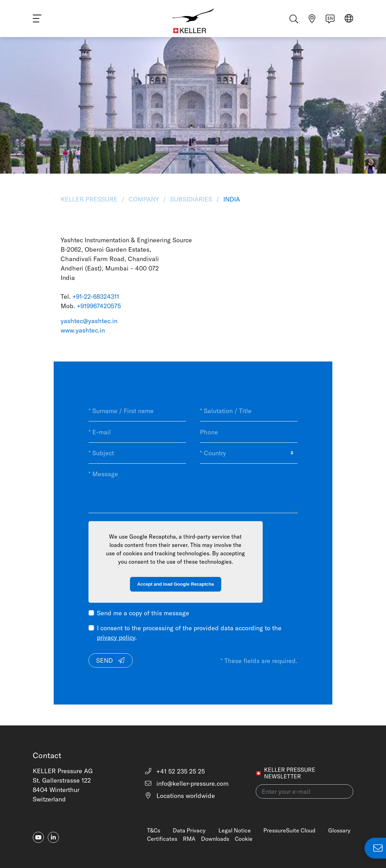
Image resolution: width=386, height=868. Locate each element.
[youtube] (38, 837)
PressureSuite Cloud (289, 830)
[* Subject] (137, 453)
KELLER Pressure (90, 199)
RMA (189, 839)
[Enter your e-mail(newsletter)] (304, 791)
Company (144, 199)
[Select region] (349, 21)
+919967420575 (99, 306)
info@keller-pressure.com (187, 783)
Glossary (339, 830)
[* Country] (249, 453)
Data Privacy (189, 830)
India (231, 199)
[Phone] (249, 432)
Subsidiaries (191, 199)
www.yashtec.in (83, 330)
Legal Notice (235, 830)
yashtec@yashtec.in (89, 321)
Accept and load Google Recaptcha (176, 584)
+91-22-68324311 (96, 296)
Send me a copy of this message (143, 613)
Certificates (162, 839)
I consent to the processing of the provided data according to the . (189, 633)
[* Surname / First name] (137, 411)
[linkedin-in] (53, 837)
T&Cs (154, 830)
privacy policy (116, 637)
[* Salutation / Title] (249, 411)
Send (111, 660)
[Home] (193, 21)
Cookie (244, 839)
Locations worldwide (180, 796)
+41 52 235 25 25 (175, 771)
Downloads (215, 839)
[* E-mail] (137, 432)
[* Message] (193, 488)
